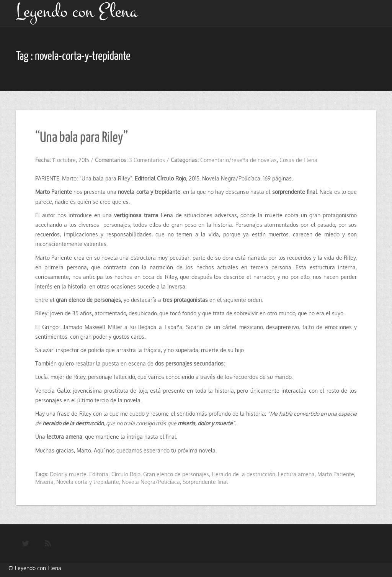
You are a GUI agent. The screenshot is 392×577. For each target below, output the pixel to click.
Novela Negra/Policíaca (151, 482)
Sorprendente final (205, 482)
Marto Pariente (336, 474)
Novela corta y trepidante (88, 482)
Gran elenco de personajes (176, 474)
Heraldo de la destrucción (243, 474)
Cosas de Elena (298, 160)
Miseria (44, 482)
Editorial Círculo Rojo (115, 474)
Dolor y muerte (68, 474)
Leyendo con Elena (38, 568)
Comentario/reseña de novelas (238, 160)
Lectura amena (296, 474)
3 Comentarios (147, 160)
